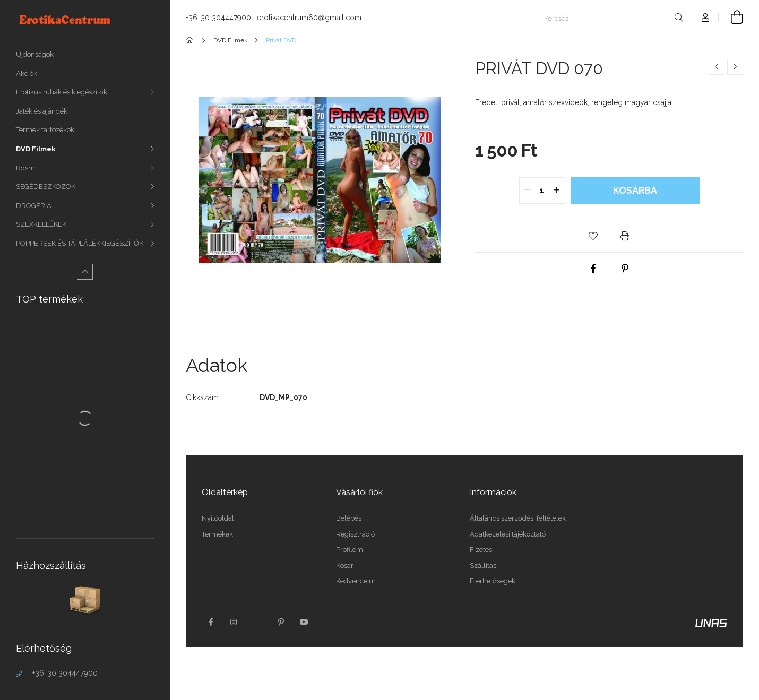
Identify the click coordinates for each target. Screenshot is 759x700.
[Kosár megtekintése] (731, 18)
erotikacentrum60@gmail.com (309, 18)
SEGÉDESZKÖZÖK (46, 187)
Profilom (350, 550)
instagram (234, 622)
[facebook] (593, 269)
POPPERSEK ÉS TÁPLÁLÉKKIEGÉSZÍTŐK (80, 243)
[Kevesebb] (85, 272)
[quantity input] (542, 191)
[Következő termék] (735, 67)
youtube (304, 622)
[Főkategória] (191, 40)
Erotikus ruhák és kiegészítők (62, 92)
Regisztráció (355, 534)
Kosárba (635, 190)
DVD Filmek (36, 149)
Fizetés (481, 550)
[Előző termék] (717, 67)
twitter (257, 622)
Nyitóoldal (218, 518)
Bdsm (25, 168)
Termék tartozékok (45, 130)
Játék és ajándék (42, 111)
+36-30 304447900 (65, 673)
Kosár (345, 565)
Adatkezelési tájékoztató (508, 534)
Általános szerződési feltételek (518, 518)
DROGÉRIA (34, 206)
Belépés (349, 518)
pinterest (281, 622)
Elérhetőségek (493, 581)
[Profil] (705, 18)
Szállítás (483, 565)
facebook (211, 622)
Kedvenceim (356, 581)
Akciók (27, 74)
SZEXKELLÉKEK (41, 224)
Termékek (217, 534)
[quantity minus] (528, 191)
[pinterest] (625, 269)
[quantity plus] (557, 191)
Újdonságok (35, 54)
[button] (593, 236)
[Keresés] (613, 18)
